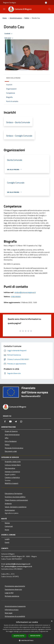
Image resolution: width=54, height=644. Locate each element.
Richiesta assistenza (12, 596)
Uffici (7, 438)
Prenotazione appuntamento (15, 586)
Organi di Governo (11, 431)
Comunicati (9, 526)
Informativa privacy (12, 610)
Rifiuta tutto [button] (35, 636)
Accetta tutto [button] (19, 636)
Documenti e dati (11, 451)
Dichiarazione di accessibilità (15, 616)
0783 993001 (16, 297)
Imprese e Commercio (12, 472)
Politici (27, 18)
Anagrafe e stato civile (13, 462)
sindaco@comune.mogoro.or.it (25, 292)
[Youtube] (10, 421)
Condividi (9, 34)
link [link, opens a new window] (47, 631)
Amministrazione (16, 18)
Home (5, 18)
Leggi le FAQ (9, 593)
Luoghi (7, 539)
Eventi (7, 542)
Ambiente (8, 503)
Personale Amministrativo (14, 448)
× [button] (52, 621)
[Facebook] (5, 421)
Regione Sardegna (10, 3)
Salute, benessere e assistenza (16, 507)
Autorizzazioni (10, 510)
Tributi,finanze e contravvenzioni (16, 500)
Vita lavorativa (10, 468)
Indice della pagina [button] (13, 78)
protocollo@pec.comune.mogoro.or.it (18, 566)
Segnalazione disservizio (13, 589)
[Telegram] (16, 421)
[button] (27, 640)
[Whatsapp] (21, 421)
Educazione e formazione (14, 493)
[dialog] (27, 632)
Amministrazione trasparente (15, 606)
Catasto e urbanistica (12, 477)
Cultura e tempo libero (13, 465)
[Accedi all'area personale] (46, 3)
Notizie (7, 523)
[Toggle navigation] (4, 9)
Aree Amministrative (12, 435)
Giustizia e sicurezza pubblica (15, 497)
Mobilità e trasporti (12, 483)
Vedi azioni (9, 38)
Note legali (9, 613)
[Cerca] (50, 9)
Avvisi (7, 530)
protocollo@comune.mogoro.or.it (18, 564)
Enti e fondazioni (11, 441)
